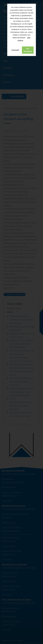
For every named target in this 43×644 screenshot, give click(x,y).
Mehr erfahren (24, 39)
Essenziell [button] (15, 50)
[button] (25, 41)
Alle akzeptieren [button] (28, 50)
